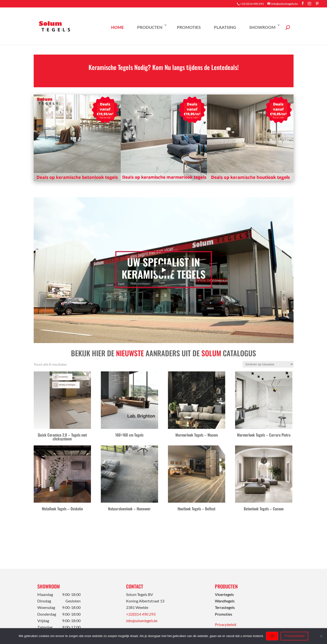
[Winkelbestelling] (268, 364)
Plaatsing (225, 27)
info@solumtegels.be (142, 621)
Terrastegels (225, 607)
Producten (150, 27)
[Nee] (321, 636)
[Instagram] (309, 4)
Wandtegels (225, 601)
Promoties (189, 27)
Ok (272, 636)
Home (118, 27)
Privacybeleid (225, 624)
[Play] (164, 270)
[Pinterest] (317, 4)
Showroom (262, 27)
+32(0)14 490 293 (141, 614)
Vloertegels (224, 594)
